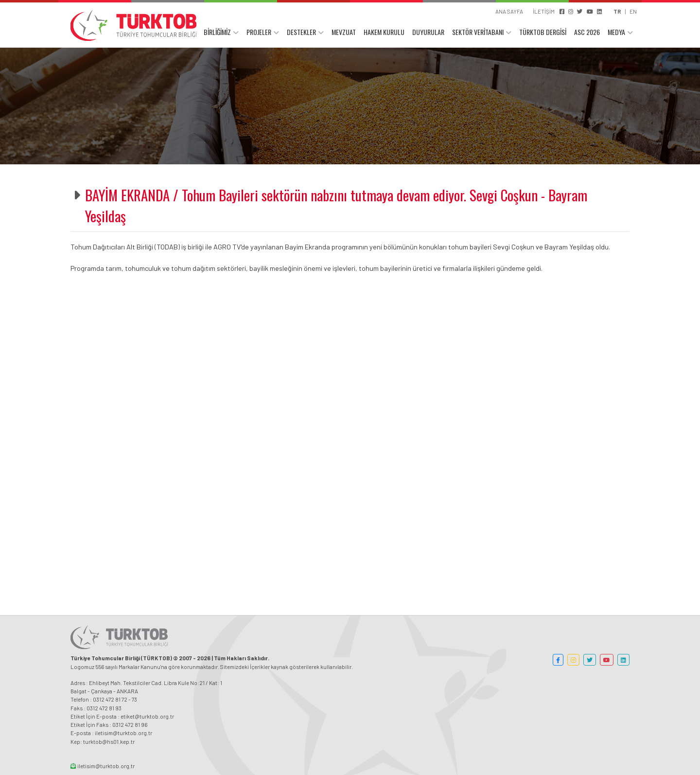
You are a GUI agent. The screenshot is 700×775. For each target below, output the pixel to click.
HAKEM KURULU (384, 33)
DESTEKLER (301, 33)
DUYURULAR (428, 33)
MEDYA (616, 33)
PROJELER (259, 33)
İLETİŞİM (544, 11)
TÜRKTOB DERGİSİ (543, 33)
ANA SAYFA (509, 11)
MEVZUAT (344, 33)
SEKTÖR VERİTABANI (478, 33)
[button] (558, 660)
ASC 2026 (587, 33)
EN (633, 11)
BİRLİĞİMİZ (217, 33)
